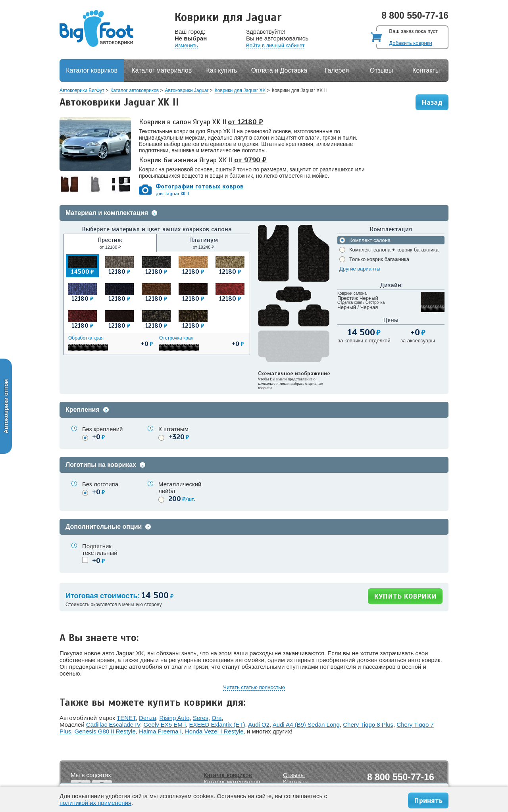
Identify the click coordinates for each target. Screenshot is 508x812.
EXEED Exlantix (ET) (217, 725)
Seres (201, 718)
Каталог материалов (162, 70)
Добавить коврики (410, 43)
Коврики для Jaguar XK (240, 90)
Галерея (337, 70)
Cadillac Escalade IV (113, 725)
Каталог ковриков (92, 70)
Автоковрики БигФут (82, 90)
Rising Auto (175, 718)
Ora (216, 718)
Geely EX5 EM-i (165, 725)
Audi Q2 (259, 725)
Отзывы (382, 70)
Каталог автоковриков (135, 90)
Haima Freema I (160, 731)
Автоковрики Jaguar (187, 90)
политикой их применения (95, 803)
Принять (428, 800)
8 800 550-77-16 (415, 15)
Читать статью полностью (254, 687)
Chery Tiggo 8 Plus (368, 725)
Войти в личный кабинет (275, 45)
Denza (147, 718)
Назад (432, 102)
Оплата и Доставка (279, 70)
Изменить (186, 45)
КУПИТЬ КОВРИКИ (405, 596)
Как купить (222, 70)
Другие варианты (360, 269)
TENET (126, 718)
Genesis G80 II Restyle (105, 731)
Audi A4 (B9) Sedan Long (306, 725)
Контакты (426, 70)
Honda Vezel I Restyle (214, 731)
